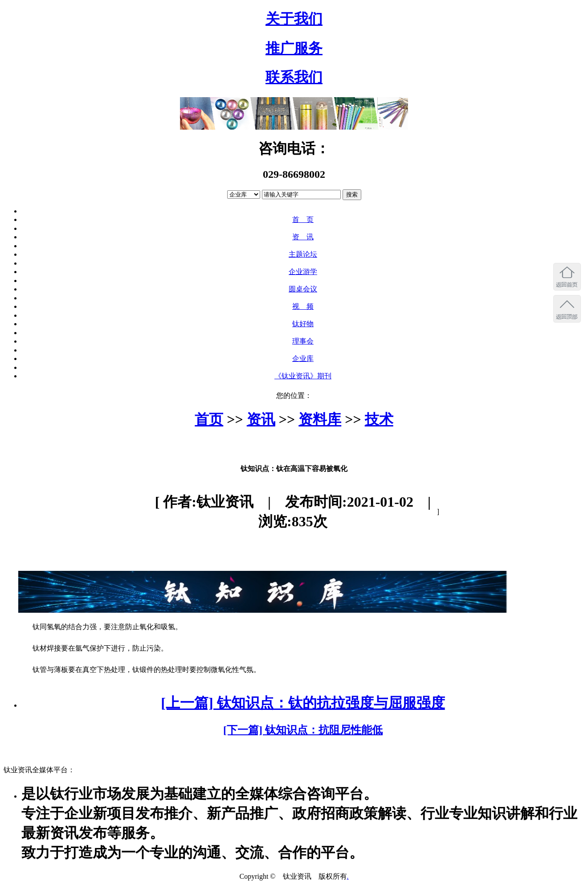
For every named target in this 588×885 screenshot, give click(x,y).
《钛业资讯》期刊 (303, 376)
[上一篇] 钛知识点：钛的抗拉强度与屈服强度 (303, 703)
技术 (379, 419)
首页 (209, 419)
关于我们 (294, 19)
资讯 (261, 419)
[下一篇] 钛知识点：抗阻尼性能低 (303, 730)
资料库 (320, 419)
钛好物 (303, 324)
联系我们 (294, 77)
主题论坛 (303, 254)
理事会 (303, 341)
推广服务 (294, 48)
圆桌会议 (303, 289)
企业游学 (303, 272)
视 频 (303, 306)
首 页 (303, 219)
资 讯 (303, 237)
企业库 (303, 359)
